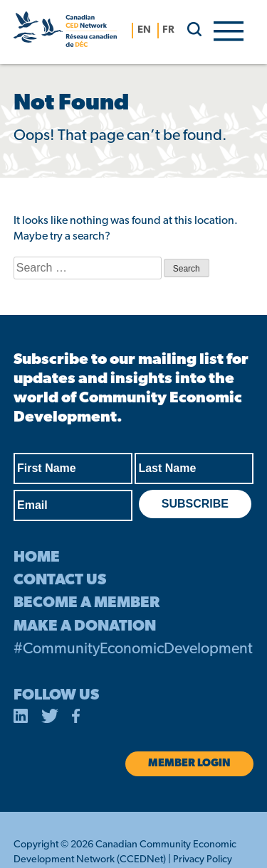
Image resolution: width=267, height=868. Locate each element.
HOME (37, 558)
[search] (189, 29)
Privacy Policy (203, 860)
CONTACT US (60, 580)
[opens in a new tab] (21, 719)
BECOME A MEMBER (87, 603)
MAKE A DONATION (85, 627)
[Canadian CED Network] (65, 32)
